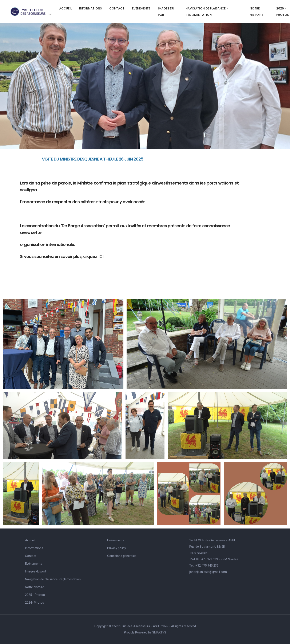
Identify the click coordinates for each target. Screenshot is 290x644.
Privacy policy (117, 548)
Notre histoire (256, 12)
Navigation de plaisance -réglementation (207, 12)
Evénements (141, 8)
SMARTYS (159, 632)
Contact (117, 8)
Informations (90, 8)
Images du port (166, 12)
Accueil (65, 8)
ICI (101, 256)
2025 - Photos (35, 595)
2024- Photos (35, 603)
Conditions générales (122, 556)
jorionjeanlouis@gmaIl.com (208, 572)
